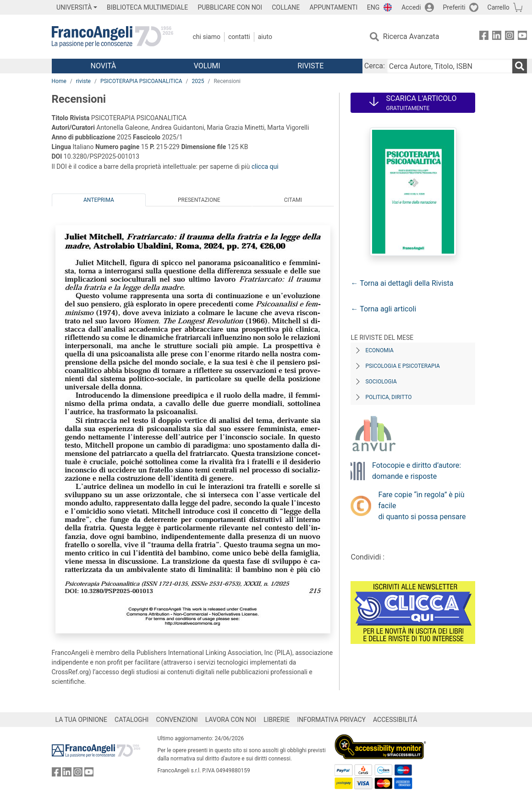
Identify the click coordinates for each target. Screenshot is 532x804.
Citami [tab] (293, 200)
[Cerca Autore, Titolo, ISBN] (450, 66)
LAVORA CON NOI (231, 720)
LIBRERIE (277, 720)
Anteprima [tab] (99, 200)
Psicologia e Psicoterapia (402, 366)
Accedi (411, 7)
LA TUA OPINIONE (82, 720)
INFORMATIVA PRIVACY (331, 720)
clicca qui (265, 166)
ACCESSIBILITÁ (395, 720)
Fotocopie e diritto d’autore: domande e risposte (417, 471)
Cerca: (375, 66)
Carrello (499, 7)
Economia (379, 350)
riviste (83, 81)
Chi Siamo (207, 37)
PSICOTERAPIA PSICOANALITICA (141, 81)
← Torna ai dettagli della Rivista (402, 283)
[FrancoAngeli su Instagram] (510, 37)
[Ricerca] (520, 66)
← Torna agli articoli (383, 309)
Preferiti (454, 7)
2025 (198, 81)
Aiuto (265, 37)
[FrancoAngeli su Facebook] (484, 37)
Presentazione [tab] (199, 200)
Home (59, 81)
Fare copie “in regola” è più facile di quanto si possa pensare (422, 506)
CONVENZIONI (177, 720)
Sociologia (381, 382)
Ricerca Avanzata (411, 36)
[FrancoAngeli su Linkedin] (497, 37)
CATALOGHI (132, 720)
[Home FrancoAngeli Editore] (112, 37)
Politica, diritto (388, 397)
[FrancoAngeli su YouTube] (522, 37)
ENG (373, 7)
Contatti (239, 37)
